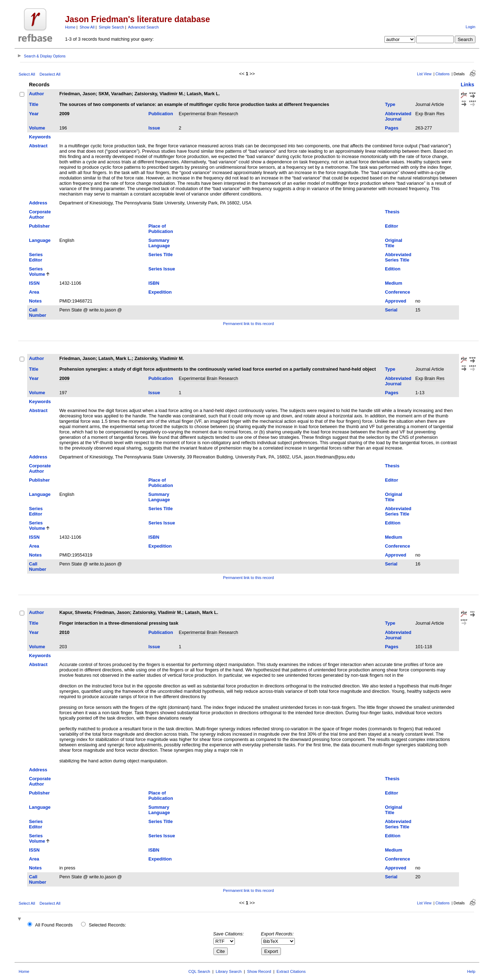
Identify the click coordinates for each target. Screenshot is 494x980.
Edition (392, 269)
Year (34, 114)
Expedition (160, 292)
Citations (443, 74)
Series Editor (36, 257)
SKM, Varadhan (115, 94)
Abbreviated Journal (398, 116)
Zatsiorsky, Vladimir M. (159, 94)
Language (40, 240)
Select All (27, 74)
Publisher (39, 226)
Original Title (393, 243)
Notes (35, 301)
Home (70, 27)
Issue (154, 128)
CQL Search (199, 971)
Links (468, 85)
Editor (391, 226)
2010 (64, 632)
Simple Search (112, 27)
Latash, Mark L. (203, 94)
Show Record (259, 971)
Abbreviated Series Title (398, 257)
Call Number (37, 313)
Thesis (392, 212)
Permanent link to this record (248, 324)
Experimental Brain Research (208, 114)
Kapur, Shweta (75, 612)
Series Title (161, 255)
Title (34, 104)
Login (470, 27)
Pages (392, 128)
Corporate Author (40, 214)
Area (34, 292)
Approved (395, 301)
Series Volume (37, 271)
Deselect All (50, 74)
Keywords (40, 137)
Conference (397, 292)
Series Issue (162, 269)
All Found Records (54, 925)
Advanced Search (143, 27)
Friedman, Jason (77, 94)
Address (38, 203)
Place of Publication (161, 229)
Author (36, 94)
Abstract (38, 146)
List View (424, 74)
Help (471, 971)
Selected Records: (108, 925)
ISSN (34, 283)
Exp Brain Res (430, 114)
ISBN (154, 283)
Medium (393, 283)
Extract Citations (291, 971)
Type (390, 104)
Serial (391, 310)
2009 (64, 114)
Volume (37, 128)
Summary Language (159, 243)
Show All (87, 27)
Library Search (229, 971)
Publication (161, 114)
